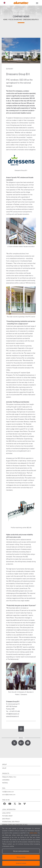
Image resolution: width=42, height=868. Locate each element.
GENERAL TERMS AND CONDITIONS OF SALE (15, 825)
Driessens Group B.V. (31, 20)
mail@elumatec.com (8, 792)
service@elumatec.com (9, 795)
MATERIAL (5, 783)
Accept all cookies (21, 863)
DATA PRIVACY (6, 819)
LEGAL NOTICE (6, 813)
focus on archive (15, 20)
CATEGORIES (6, 780)
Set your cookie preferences (21, 851)
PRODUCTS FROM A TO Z (9, 777)
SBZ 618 (20, 409)
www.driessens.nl (12, 716)
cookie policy (33, 833)
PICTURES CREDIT (7, 816)
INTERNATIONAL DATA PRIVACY (11, 822)
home (5, 20)
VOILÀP (4, 768)
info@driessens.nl (13, 714)
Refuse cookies (21, 857)
